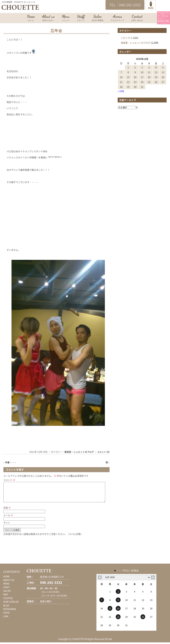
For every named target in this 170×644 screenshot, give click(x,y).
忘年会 (56, 31)
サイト (7, 526)
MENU (6, 587)
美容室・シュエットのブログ (79, 452)
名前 (7, 511)
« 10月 (121, 91)
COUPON (8, 602)
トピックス (127, 38)
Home (31, 18)
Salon (98, 18)
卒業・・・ (11, 462)
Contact (137, 18)
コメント (9, 480)
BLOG (6, 609)
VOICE (6, 616)
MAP (6, 598)
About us (48, 18)
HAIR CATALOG (11, 606)
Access (117, 18)
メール (8, 519)
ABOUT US (9, 584)
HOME (6, 580)
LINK (6, 620)
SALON (7, 595)
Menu (66, 18)
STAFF (6, 591)
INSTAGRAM (9, 613)
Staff (81, 18)
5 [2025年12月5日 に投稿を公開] (156, 67)
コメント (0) (103, 452)
